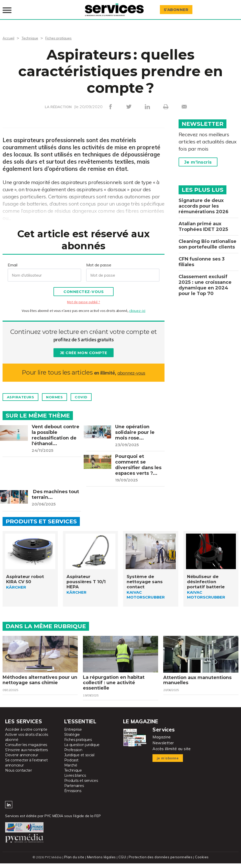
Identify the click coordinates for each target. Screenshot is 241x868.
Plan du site (76, 862)
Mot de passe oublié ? (83, 296)
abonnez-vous (131, 366)
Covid (96, 391)
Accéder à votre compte (26, 735)
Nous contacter (19, 775)
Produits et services (81, 786)
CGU (123, 862)
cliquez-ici (137, 305)
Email (13, 259)
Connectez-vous (84, 286)
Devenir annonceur (22, 760)
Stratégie (72, 740)
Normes (64, 391)
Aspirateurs (24, 391)
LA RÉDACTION (58, 101)
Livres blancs (75, 781)
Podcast (71, 765)
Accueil (9, 32)
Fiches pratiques (64, 32)
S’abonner (179, 7)
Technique (32, 32)
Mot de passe (99, 259)
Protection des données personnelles (159, 862)
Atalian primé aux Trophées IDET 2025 (203, 220)
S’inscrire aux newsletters (26, 755)
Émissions (73, 796)
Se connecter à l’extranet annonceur (26, 768)
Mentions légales (103, 862)
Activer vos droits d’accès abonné (27, 742)
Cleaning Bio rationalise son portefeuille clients (207, 238)
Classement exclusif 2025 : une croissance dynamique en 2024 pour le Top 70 (205, 279)
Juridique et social (79, 760)
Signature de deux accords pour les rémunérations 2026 (204, 200)
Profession (73, 755)
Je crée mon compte (84, 347)
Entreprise (73, 735)
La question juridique (82, 750)
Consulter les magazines (26, 750)
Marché (71, 770)
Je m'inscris (198, 156)
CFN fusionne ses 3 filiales (202, 256)
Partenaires (74, 791)
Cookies (199, 862)
